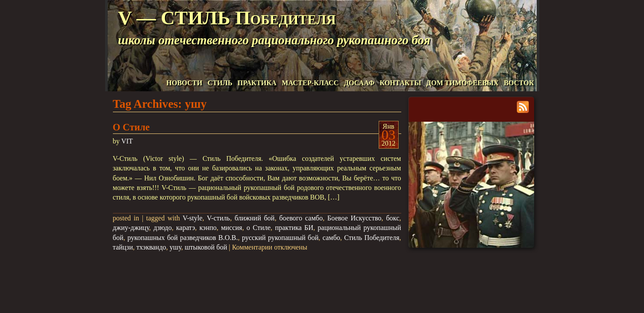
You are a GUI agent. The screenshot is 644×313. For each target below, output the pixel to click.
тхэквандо (151, 247)
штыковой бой (206, 247)
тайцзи (123, 247)
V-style (192, 218)
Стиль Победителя (372, 238)
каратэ (186, 228)
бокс (393, 218)
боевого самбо (301, 218)
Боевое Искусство (355, 218)
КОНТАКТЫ (400, 83)
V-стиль (218, 218)
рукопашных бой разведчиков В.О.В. (182, 238)
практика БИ (294, 228)
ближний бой (254, 218)
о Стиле (259, 228)
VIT (127, 141)
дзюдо (162, 228)
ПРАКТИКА (257, 83)
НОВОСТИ (184, 83)
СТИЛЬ (220, 83)
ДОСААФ (359, 83)
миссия (232, 228)
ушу (176, 247)
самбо (332, 238)
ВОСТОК (519, 83)
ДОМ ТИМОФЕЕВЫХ (462, 83)
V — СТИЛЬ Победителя (227, 18)
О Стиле (131, 127)
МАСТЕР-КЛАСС (310, 83)
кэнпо (208, 228)
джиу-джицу (131, 228)
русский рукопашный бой (280, 238)
